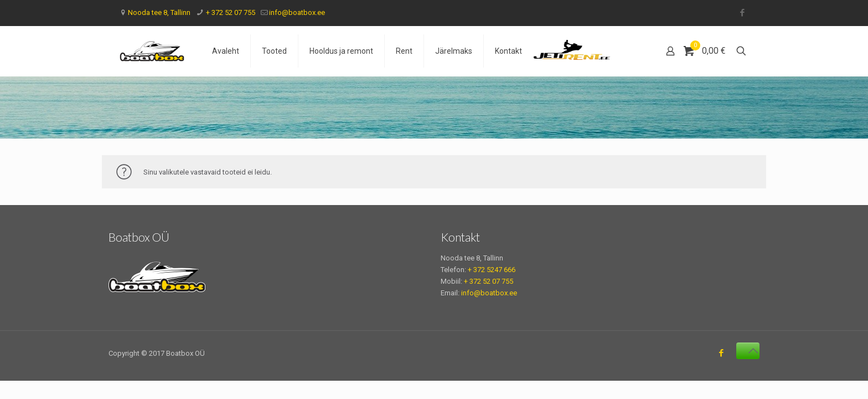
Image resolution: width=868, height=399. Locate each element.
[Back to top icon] (748, 351)
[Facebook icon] (742, 13)
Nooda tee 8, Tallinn (159, 12)
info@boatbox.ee (297, 12)
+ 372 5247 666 (492, 270)
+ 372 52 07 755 (230, 12)
